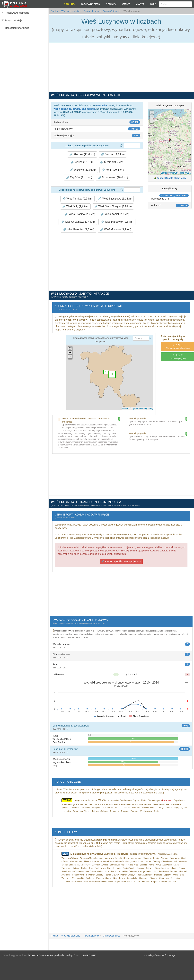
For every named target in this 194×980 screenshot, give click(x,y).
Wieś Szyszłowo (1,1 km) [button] (115, 199)
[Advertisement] (24, 45)
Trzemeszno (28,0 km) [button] (113, 178)
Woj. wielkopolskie (70, 11)
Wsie (153, 4)
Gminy (126, 4)
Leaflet (164, 173)
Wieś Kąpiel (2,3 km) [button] (115, 214)
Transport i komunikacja (17, 28)
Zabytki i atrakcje (13, 20)
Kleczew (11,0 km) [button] (82, 154)
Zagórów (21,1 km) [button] (79, 178)
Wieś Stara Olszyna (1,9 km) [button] (113, 206)
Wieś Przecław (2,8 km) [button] (79, 230)
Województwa (91, 4)
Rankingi (70, 4)
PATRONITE (89, 955)
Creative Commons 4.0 (41, 955)
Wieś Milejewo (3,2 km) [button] (116, 230)
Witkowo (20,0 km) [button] (83, 170)
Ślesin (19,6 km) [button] (112, 162)
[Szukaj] (175, 4)
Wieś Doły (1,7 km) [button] (75, 206)
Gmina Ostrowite (111, 11)
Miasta (140, 4)
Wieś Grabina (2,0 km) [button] (80, 214)
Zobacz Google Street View (171, 178)
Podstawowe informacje (17, 13)
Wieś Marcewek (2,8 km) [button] (117, 222)
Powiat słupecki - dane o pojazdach (121, 562)
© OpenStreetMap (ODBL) (180, 173)
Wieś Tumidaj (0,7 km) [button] (78, 199)
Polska (54, 11)
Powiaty (111, 4)
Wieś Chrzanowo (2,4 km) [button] (78, 222)
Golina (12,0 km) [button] (83, 162)
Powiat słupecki (91, 11)
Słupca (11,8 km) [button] (113, 154)
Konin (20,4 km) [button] (113, 170)
